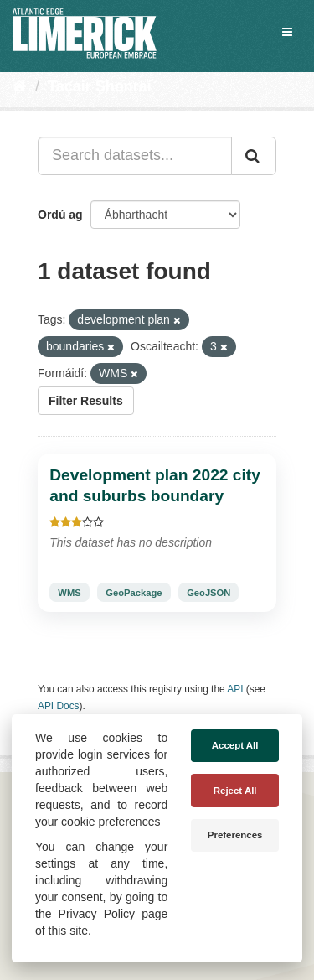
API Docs (59, 706)
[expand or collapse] (287, 32)
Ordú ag (60, 215)
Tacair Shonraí (100, 86)
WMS (69, 593)
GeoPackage (134, 593)
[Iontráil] (254, 156)
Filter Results (86, 401)
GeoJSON (208, 593)
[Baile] (20, 86)
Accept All (235, 745)
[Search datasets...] (135, 156)
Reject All (235, 791)
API (235, 689)
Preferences (235, 835)
